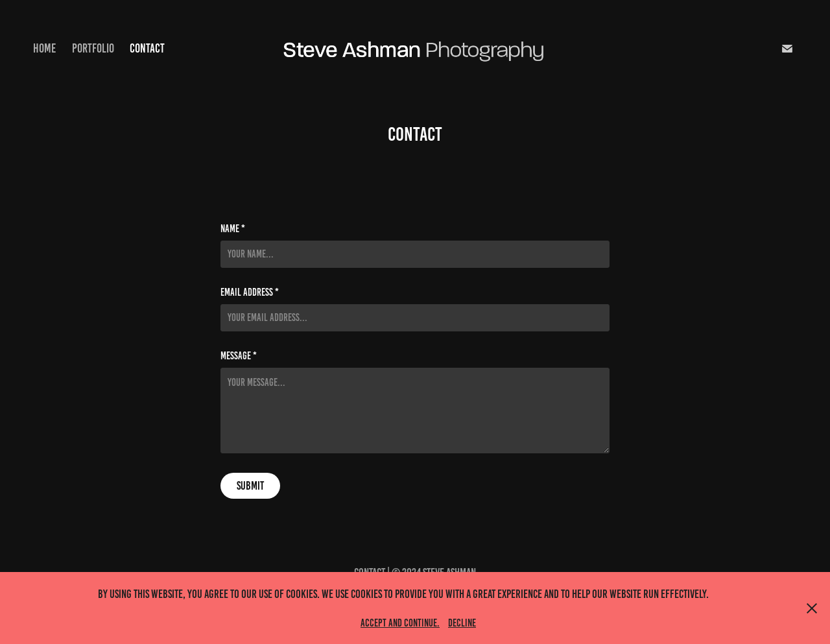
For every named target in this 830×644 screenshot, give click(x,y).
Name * (233, 229)
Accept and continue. (400, 623)
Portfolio (93, 48)
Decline (462, 623)
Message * (239, 356)
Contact (147, 48)
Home (44, 48)
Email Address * (250, 292)
